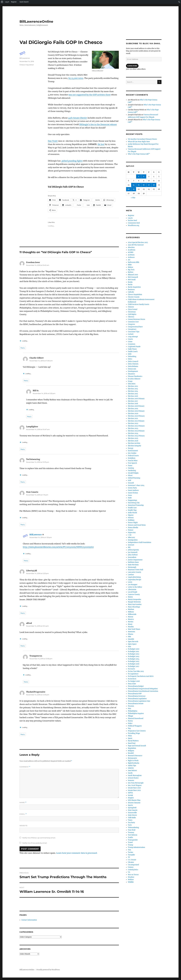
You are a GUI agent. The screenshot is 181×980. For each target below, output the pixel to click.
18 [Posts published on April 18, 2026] (154, 185)
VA (129, 872)
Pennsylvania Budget (136, 686)
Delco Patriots (133, 364)
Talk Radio (132, 818)
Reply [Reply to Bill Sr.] (29, 417)
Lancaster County (134, 572)
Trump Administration (136, 847)
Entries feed (132, 220)
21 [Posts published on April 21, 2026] (134, 189)
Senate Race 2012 (134, 790)
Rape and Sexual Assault (137, 746)
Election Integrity (134, 446)
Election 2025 (133, 438)
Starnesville (132, 813)
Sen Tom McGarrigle (136, 783)
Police (130, 723)
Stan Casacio (133, 810)
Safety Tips (132, 766)
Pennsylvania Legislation (137, 699)
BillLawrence (25, 58)
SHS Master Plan (134, 800)
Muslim (131, 627)
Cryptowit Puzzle (134, 347)
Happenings (132, 500)
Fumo (130, 466)
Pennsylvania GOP (135, 694)
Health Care (132, 508)
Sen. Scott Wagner (135, 785)
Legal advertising (134, 577)
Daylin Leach (133, 352)
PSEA (130, 736)
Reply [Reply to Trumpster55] (26, 682)
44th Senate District (78, 118)
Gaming (131, 468)
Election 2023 (133, 428)
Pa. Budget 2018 (134, 681)
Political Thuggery (135, 726)
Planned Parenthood (136, 718)
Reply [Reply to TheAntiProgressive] (23, 734)
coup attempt (133, 337)
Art (129, 260)
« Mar (133, 198)
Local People (133, 592)
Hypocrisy (132, 533)
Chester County (134, 297)
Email (23, 814)
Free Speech (132, 463)
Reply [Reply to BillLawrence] (26, 561)
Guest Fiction (133, 493)
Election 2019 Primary (136, 411)
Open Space (132, 644)
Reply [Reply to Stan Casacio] (23, 525)
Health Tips (132, 510)
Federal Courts (133, 456)
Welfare (131, 880)
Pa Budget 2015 (134, 661)
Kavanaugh (132, 567)
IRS (129, 547)
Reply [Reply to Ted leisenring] (23, 482)
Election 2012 (133, 386)
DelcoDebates (133, 366)
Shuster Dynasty (134, 803)
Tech (130, 825)
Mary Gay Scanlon (135, 604)
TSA (129, 850)
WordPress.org (134, 225)
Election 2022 (133, 423)
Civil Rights (132, 314)
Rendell (131, 753)
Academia (132, 250)
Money (130, 617)
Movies (131, 622)
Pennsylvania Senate (136, 704)
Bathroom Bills (134, 262)
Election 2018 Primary (136, 406)
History (131, 518)
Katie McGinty (133, 565)
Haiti (130, 498)
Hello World (132, 513)
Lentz (130, 582)
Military (131, 612)
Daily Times (132, 349)
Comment (25, 767)
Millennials (132, 614)
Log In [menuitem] (7, 2)
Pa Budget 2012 (134, 654)
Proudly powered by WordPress (48, 970)
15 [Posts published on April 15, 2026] (139, 185)
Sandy (130, 773)
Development (133, 371)
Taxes (130, 820)
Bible (130, 265)
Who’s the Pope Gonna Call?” (139, 154)
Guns (130, 495)
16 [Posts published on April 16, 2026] (144, 185)
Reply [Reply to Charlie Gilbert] (26, 381)
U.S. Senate (132, 860)
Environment (133, 451)
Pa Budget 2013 (134, 656)
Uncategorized (133, 865)
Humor (131, 530)
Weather (131, 877)
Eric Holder (132, 453)
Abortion (131, 247)
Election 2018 (133, 404)
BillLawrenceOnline (36, 21)
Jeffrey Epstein (133, 550)
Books (130, 282)
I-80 (130, 535)
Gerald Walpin (133, 473)
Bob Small (132, 280)
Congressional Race (135, 327)
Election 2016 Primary (136, 399)
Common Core (133, 322)
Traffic (130, 837)
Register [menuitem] (14, 2)
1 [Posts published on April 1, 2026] (139, 176)
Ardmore (131, 257)
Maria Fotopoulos (135, 599)
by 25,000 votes (76, 78)
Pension (131, 706)
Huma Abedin (133, 528)
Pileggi (130, 716)
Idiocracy (131, 537)
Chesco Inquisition (27, 65)
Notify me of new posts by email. (35, 843)
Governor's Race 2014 (136, 485)
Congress (131, 324)
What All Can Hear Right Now (139, 142)
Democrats (132, 369)
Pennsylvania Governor (137, 696)
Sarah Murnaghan (135, 775)
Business (131, 290)
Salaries (131, 768)
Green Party (132, 488)
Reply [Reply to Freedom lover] (23, 348)
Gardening (132, 471)
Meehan (131, 609)
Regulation (132, 748)
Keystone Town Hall (135, 570)
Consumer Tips (134, 332)
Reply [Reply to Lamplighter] (23, 449)
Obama (130, 634)
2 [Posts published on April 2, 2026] (144, 176)
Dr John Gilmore (134, 379)
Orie (129, 647)
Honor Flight (133, 523)
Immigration (133, 540)
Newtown (131, 632)
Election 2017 (133, 401)
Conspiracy (132, 329)
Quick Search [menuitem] (24, 2)
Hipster (131, 515)
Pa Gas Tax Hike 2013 (136, 671)
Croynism (132, 344)
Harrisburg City (134, 503)
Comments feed (134, 223)
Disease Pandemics (135, 376)
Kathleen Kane (133, 562)
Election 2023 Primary (136, 431)
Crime (130, 342)
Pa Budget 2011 (133, 652)
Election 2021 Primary (136, 421)
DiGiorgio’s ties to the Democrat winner (98, 124)
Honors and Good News (137, 525)
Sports (130, 805)
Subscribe (132, 66)
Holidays (131, 520)
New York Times (134, 629)
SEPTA (130, 793)
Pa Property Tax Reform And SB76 (141, 676)
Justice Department (135, 560)
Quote (130, 738)
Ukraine (131, 862)
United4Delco (133, 870)
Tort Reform (133, 835)
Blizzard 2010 (133, 275)
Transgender (133, 840)
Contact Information (29, 920)
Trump (130, 845)
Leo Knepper (133, 585)
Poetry (130, 721)
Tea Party (131, 823)
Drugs (130, 381)
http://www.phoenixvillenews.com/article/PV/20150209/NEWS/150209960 (58, 547)
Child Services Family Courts (139, 304)
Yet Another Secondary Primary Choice (142, 139)
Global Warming (134, 478)
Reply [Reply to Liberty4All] (23, 613)
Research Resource (135, 756)
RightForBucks (134, 763)
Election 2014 (133, 391)
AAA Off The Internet (136, 245)
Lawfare (131, 575)
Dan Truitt (53, 141)
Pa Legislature (133, 674)
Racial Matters (133, 741)
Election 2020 (133, 413)
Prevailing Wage (134, 733)
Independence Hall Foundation (140, 542)
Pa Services (132, 679)
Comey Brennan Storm (136, 319)
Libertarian (132, 590)
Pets (129, 709)
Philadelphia (133, 711)
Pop (129, 728)
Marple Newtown (134, 602)
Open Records (133, 642)
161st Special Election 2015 (138, 242)
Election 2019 (133, 409)
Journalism (132, 557)
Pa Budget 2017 (134, 666)
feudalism (132, 458)
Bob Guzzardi (133, 277)
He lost (101, 144)
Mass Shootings (134, 607)
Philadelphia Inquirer (136, 713)
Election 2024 (133, 433)
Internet (131, 545)
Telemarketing (133, 828)
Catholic (131, 292)
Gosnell (131, 483)
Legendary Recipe (135, 580)
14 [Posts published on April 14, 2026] (134, 185)
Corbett (131, 334)
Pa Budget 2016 (134, 664)
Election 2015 (133, 394)
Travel (130, 842)
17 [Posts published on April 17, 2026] (149, 185)
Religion (131, 751)
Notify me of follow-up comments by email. (39, 838)
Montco (131, 619)
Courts (130, 339)
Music (130, 624)
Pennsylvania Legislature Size (139, 701)
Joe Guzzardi (133, 552)
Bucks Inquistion (134, 287)
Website (24, 826)
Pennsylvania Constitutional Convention (143, 691)
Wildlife (131, 882)
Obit (129, 637)
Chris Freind (133, 309)
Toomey (131, 832)
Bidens (130, 267)
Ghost (130, 475)
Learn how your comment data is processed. (77, 853)
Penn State (132, 684)
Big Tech (131, 270)
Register (131, 216)
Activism (131, 255)
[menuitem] (2, 2)
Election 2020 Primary (136, 416)
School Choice (133, 778)
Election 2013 (133, 389)
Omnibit (131, 639)
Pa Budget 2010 (134, 649)
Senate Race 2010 (134, 788)
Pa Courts (131, 669)
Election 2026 (133, 441)
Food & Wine (133, 461)
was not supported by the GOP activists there (90, 95)
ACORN (131, 252)
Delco (130, 359)
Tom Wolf (132, 830)
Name (23, 802)
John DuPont (133, 555)
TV (129, 857)
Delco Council (133, 361)
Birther (131, 272)
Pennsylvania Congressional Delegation (143, 689)
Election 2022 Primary (136, 426)
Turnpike (131, 855)
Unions (131, 867)
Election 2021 (133, 418)
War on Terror (133, 875)
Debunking (132, 356)
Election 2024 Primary (136, 436)
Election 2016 (133, 396)
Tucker (131, 852)
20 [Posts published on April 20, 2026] (129, 189)
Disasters (131, 374)
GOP (129, 480)
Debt (130, 354)
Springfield (132, 808)
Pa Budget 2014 (134, 659)
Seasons (131, 780)
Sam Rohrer (132, 771)
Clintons (131, 317)
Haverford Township (136, 505)
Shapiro (131, 798)
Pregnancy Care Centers (137, 731)
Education (132, 384)
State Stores (132, 815)
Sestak (130, 795)
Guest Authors (133, 490)
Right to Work (133, 761)
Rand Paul (132, 743)
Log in (130, 218)
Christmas (132, 312)
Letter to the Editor (135, 587)
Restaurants (132, 758)
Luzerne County (134, 594)
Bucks (130, 285)
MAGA (130, 597)
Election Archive (134, 443)
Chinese (131, 307)
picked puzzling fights (72, 161)
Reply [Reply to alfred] (23, 646)
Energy (131, 448)
